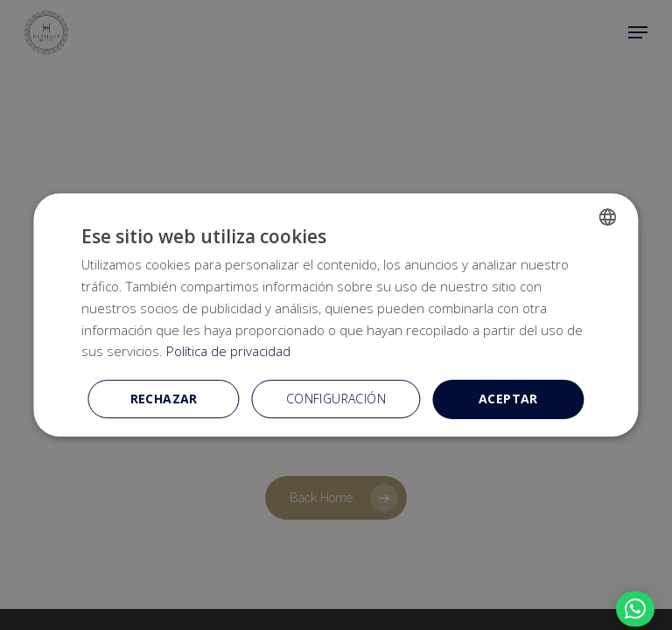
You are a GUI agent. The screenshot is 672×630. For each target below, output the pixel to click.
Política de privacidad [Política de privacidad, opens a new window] (228, 351)
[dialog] (336, 315)
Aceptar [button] (508, 399)
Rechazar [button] (164, 399)
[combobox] (608, 217)
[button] (635, 609)
